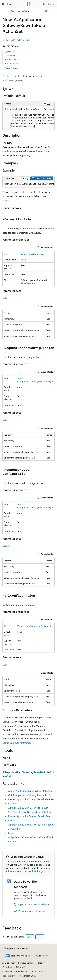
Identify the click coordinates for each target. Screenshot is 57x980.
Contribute (7, 967)
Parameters (11, 63)
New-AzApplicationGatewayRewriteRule (29, 816)
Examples (10, 60)
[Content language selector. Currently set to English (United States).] (16, 948)
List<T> (20, 378)
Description (10, 56)
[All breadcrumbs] (5, 11)
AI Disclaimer (9, 963)
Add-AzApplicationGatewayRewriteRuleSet (31, 791)
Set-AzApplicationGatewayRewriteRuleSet (30, 812)
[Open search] (44, 4)
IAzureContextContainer (32, 254)
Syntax (9, 52)
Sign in (51, 4)
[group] (28, 118)
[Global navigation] (3, 4)
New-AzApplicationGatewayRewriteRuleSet (31, 799)
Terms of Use (38, 971)
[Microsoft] (29, 4)
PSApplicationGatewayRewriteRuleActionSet (28, 774)
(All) (6, 298)
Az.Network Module (20, 40)
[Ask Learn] (46, 11)
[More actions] (52, 11)
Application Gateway (20, 11)
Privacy (19, 967)
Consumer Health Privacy (14, 971)
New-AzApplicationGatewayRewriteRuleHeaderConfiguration (31, 825)
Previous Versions (26, 963)
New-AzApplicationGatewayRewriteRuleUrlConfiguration (31, 837)
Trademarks (8, 976)
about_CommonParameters (17, 743)
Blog (40, 963)
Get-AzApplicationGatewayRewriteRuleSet (30, 795)
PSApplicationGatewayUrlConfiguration (35, 626)
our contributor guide (35, 871)
